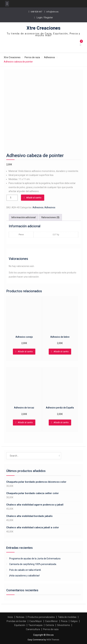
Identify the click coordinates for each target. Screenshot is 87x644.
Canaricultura (33, 629)
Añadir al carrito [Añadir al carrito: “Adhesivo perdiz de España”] (61, 422)
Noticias (20, 617)
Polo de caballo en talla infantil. (25, 570)
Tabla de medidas (67, 617)
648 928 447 (36, 12)
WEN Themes (53, 640)
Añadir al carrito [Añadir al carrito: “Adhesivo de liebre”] (61, 352)
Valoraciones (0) (50, 217)
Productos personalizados (41, 617)
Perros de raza (32, 57)
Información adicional (24, 217)
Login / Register (45, 18)
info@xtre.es (52, 12)
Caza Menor (51, 621)
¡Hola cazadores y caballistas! (24, 576)
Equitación (20, 625)
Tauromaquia (35, 625)
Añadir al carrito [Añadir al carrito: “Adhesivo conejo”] (25, 352)
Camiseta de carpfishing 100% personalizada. (33, 564)
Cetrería (50, 625)
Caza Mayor (36, 621)
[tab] (24, 217)
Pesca (64, 621)
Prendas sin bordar (16, 621)
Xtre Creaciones (43, 28)
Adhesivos (50, 57)
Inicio (10, 617)
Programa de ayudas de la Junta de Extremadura (35, 559)
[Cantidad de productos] (12, 198)
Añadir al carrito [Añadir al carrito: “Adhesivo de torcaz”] (25, 422)
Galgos (74, 621)
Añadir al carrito (34, 198)
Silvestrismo (64, 625)
